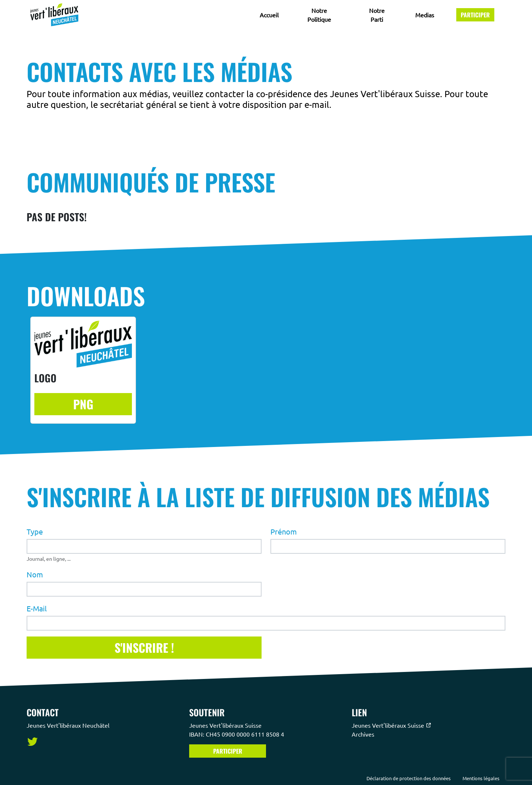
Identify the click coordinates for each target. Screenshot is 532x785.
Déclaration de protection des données (409, 778)
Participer (475, 15)
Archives (364, 734)
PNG (83, 404)
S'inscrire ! (144, 647)
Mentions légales (481, 778)
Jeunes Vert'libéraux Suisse (392, 725)
